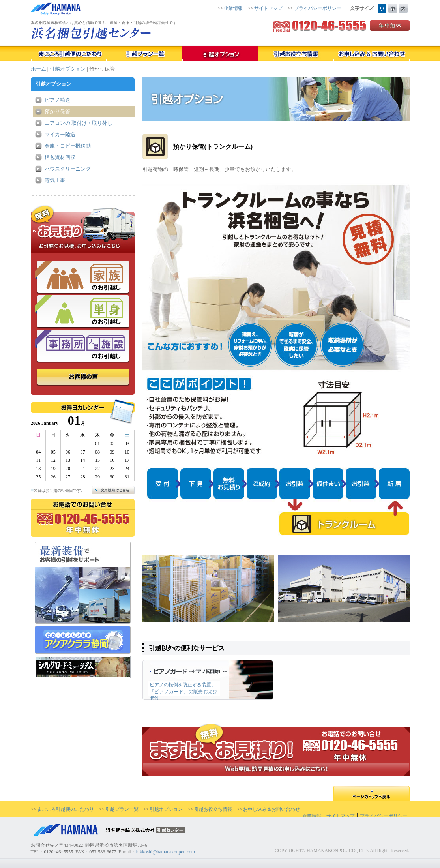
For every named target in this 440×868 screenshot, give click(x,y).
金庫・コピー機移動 (68, 146)
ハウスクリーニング (68, 169)
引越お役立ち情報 (213, 809)
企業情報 (233, 8)
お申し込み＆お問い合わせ (271, 809)
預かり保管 (57, 112)
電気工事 (55, 180)
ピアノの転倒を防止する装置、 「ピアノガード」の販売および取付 (184, 691)
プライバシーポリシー (318, 8)
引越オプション (68, 69)
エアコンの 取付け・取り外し (79, 123)
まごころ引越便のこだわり (66, 809)
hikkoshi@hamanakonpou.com (166, 852)
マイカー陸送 (60, 134)
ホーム (38, 69)
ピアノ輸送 (57, 100)
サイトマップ (268, 8)
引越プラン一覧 (122, 809)
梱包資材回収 (60, 157)
